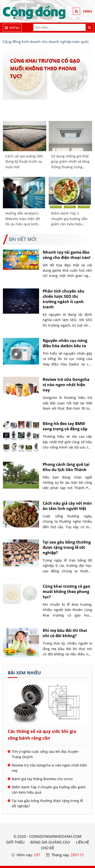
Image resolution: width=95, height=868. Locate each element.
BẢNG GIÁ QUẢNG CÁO (50, 842)
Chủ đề (47, 848)
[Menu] (12, 28)
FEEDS (88, 11)
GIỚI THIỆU (15, 842)
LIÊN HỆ (82, 842)
